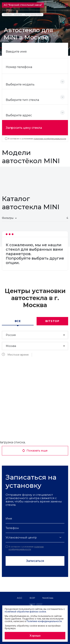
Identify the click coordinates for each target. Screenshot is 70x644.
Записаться (35, 561)
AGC (20, 598)
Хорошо (35, 636)
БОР (32, 598)
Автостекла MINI (33, 15)
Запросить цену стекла (24, 128)
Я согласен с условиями (36, 139)
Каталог (18, 15)
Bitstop (52, 321)
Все (18, 321)
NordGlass (48, 598)
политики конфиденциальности (50, 139)
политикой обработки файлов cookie (25, 612)
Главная (7, 15)
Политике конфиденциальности (44, 621)
